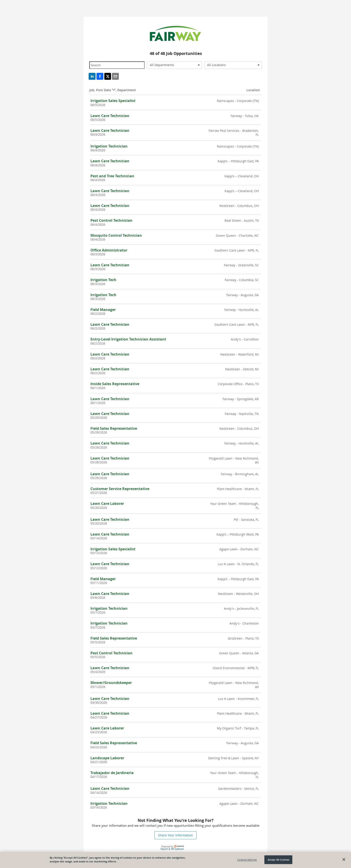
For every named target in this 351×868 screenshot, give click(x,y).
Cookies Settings (247, 860)
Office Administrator (109, 250)
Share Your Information (175, 835)
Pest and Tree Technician (112, 176)
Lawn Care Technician (110, 116)
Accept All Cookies (278, 860)
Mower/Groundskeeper (111, 683)
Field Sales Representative (114, 428)
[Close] (344, 859)
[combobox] (174, 65)
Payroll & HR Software (172, 849)
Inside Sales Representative (115, 384)
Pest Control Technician (111, 220)
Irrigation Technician (109, 146)
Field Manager (103, 310)
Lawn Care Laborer (107, 503)
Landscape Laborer (107, 758)
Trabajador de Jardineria (112, 773)
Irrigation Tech (103, 280)
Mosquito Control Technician (116, 235)
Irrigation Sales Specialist (113, 101)
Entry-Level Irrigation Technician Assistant (128, 339)
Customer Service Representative (120, 489)
